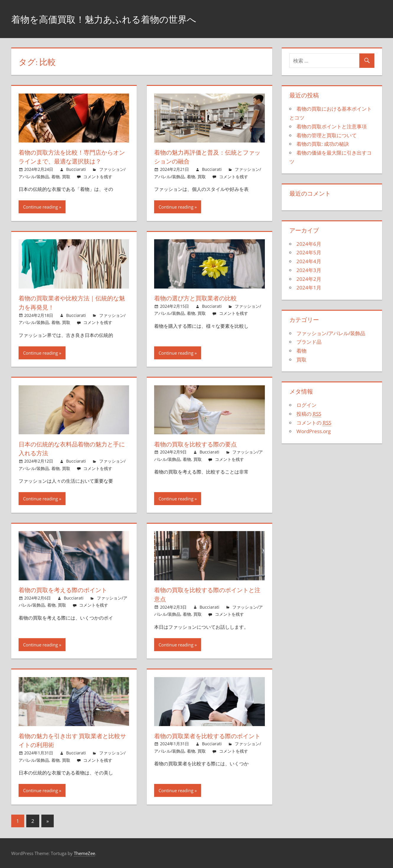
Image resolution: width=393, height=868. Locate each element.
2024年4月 (309, 261)
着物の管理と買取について (327, 135)
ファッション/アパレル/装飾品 (331, 333)
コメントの (314, 423)
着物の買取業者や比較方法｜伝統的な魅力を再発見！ (71, 303)
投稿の (309, 414)
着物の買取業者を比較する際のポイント (207, 740)
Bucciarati (76, 169)
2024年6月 (309, 244)
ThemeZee (84, 853)
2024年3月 (309, 270)
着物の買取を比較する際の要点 (200, 444)
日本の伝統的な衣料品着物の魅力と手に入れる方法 (71, 449)
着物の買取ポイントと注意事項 (332, 126)
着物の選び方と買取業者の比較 (200, 298)
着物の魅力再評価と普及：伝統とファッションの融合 (207, 157)
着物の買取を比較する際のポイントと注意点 (207, 594)
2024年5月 (309, 252)
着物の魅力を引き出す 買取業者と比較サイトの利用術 (72, 740)
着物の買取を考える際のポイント (69, 590)
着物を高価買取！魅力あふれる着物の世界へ (119, 19)
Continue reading (40, 207)
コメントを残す (98, 177)
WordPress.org (314, 431)
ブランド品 (309, 342)
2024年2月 (309, 279)
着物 (56, 177)
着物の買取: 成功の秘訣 (323, 144)
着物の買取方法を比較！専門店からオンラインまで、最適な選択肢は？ (72, 157)
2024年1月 (309, 288)
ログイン (306, 405)
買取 (66, 177)
